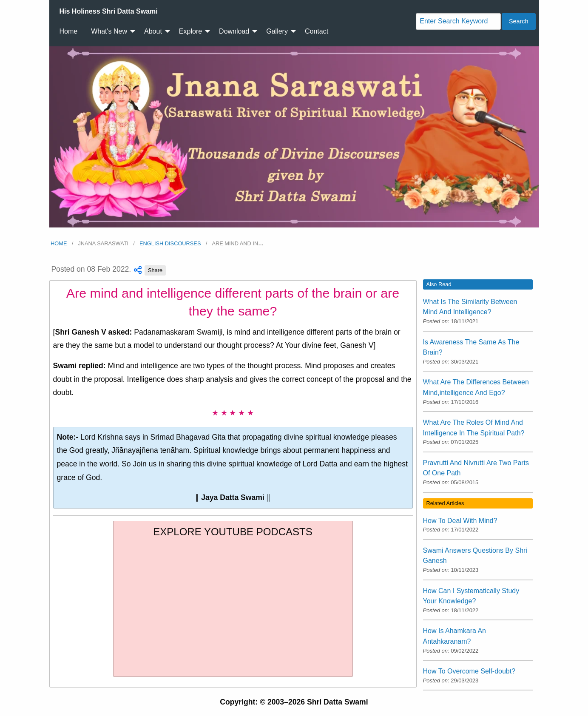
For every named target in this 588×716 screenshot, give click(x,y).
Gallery (277, 31)
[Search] (458, 21)
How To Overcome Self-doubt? (469, 671)
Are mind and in (238, 243)
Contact (317, 31)
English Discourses (170, 243)
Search (519, 21)
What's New (109, 31)
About (153, 31)
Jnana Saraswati (103, 243)
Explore (190, 31)
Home (69, 31)
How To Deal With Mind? (460, 521)
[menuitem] (109, 11)
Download (234, 31)
